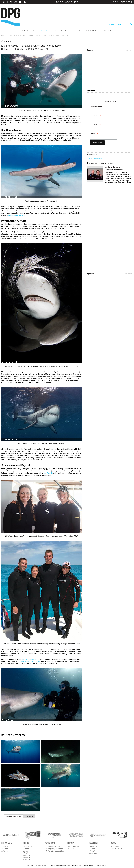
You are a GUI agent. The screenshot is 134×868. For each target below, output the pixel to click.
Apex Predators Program (17, 215)
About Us (5, 847)
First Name (95, 116)
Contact (4, 849)
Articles (43, 31)
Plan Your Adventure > (95, 159)
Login (115, 2)
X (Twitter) (93, 849)
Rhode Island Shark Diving (30, 661)
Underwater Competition (55, 851)
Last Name (95, 125)
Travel (64, 31)
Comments (29, 816)
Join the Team (117, 849)
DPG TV (70, 849)
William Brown (112, 167)
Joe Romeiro (48, 473)
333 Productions (30, 659)
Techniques (28, 31)
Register (126, 2)
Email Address (97, 107)
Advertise (129, 50)
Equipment (92, 31)
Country (94, 133)
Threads (92, 851)
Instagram (93, 853)
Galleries (77, 31)
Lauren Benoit (10, 49)
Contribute (115, 847)
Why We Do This (22, 35)
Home (4, 35)
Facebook (93, 847)
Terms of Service (101, 866)
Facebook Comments (13, 816)
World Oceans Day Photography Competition (55, 848)
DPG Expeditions (74, 847)
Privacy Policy (89, 866)
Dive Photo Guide (67, 2)
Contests (106, 31)
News (54, 31)
